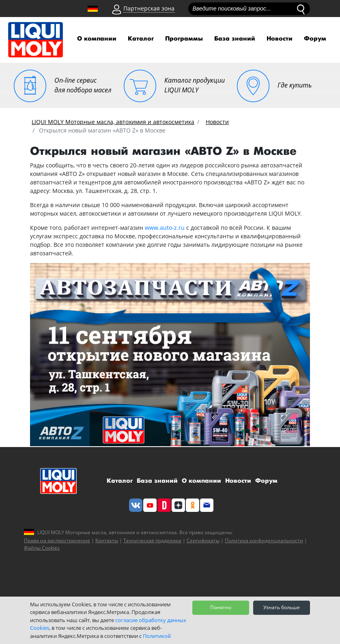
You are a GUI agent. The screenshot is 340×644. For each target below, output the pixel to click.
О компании (97, 39)
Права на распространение (57, 540)
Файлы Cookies (42, 548)
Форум (315, 39)
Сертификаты (203, 540)
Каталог (141, 39)
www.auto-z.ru (165, 228)
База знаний (235, 39)
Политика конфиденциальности (264, 540)
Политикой (157, 636)
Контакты (107, 540)
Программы (184, 39)
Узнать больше (282, 607)
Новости (280, 39)
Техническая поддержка (152, 540)
